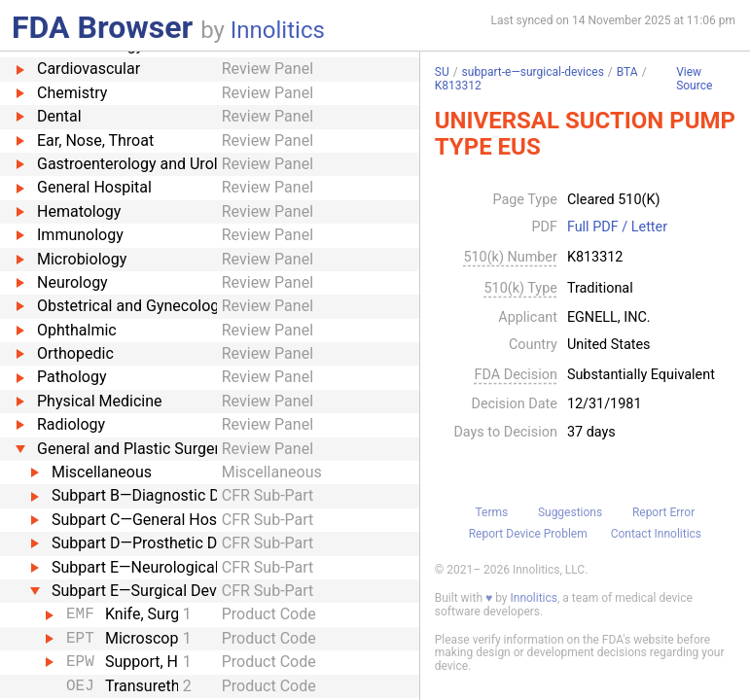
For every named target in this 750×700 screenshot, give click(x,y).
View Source (694, 79)
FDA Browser (102, 27)
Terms (491, 512)
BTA (627, 72)
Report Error (663, 512)
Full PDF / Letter (617, 227)
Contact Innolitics (656, 534)
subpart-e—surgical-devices (533, 72)
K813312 (458, 86)
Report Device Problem (528, 534)
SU (442, 72)
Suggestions (570, 512)
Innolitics (278, 30)
